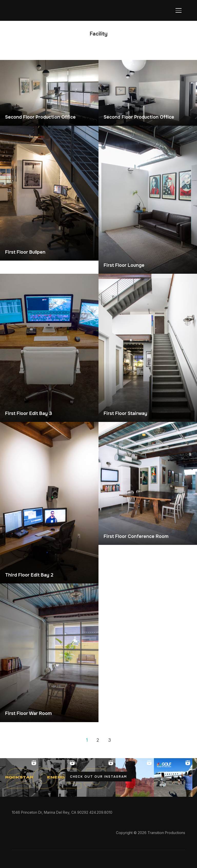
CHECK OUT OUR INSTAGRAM (98, 776)
